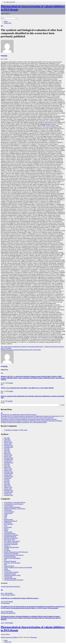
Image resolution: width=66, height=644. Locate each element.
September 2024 (9, 463)
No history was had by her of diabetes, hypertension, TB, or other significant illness (24, 422)
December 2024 (9, 458)
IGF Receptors (8, 532)
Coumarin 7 (16, 85)
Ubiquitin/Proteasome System (12, 575)
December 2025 (9, 446)
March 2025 (7, 453)
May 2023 (7, 464)
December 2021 (9, 490)
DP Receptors (8, 523)
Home (6, 21)
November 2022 (9, 473)
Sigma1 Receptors (9, 566)
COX (6, 516)
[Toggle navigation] (1, 17)
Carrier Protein (8, 513)
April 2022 (7, 484)
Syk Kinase (7, 571)
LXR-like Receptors (10, 533)
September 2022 (9, 477)
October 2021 (8, 494)
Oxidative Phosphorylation (12, 547)
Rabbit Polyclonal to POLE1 (48, 124)
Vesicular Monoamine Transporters (14, 580)
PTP (2, 26)
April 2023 (7, 466)
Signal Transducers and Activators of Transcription (18, 567)
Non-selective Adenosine (11, 543)
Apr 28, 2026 (4, 611)
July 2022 (7, 480)
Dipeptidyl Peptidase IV (11, 521)
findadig (5, 56)
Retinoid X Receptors (10, 561)
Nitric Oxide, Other (9, 540)
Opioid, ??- (7, 546)
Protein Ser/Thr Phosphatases (12, 558)
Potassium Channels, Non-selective (14, 555)
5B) (2, 413)
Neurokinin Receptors (10, 536)
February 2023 (8, 469)
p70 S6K (7, 549)
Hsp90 (6, 530)
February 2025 (8, 455)
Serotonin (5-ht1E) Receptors (12, 563)
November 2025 (9, 447)
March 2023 (7, 467)
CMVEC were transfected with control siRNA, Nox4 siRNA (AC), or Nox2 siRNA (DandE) (27, 388)
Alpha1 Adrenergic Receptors (12, 507)
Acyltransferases (9, 506)
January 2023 (8, 470)
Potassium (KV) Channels (11, 553)
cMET (6, 515)
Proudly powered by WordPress (10, 637)
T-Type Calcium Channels (11, 572)
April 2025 (7, 452)
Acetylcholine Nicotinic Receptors (14, 504)
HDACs (6, 529)
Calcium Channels (9, 512)
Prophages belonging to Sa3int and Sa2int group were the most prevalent (21, 350)
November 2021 (9, 492)
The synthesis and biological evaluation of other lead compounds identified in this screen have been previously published (31, 33)
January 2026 (8, 444)
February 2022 (8, 487)
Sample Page (8, 23)
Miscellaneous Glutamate (11, 535)
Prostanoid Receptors (10, 557)
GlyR (6, 526)
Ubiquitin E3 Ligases (10, 574)
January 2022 (8, 489)
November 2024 (9, 460)
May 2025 (7, 450)
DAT (5, 518)
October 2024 (8, 461)
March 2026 (7, 441)
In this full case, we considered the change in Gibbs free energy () (19, 415)
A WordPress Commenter (11, 430)
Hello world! (24, 430)
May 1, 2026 (4, 593)
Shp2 (6, 564)
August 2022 (8, 478)
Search (3, 403)
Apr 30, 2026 (4, 602)
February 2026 (8, 442)
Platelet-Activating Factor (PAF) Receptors (16, 552)
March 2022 (7, 486)
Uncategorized (8, 577)
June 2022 (7, 481)
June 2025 (7, 449)
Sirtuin (6, 569)
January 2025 (8, 456)
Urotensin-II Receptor (10, 578)
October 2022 (8, 475)
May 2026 (7, 438)
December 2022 (9, 472)
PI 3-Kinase (7, 550)
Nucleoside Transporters (11, 544)
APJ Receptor (8, 510)
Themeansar (33, 637)
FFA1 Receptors (9, 524)
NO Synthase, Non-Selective (12, 541)
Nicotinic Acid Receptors (11, 538)
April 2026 (7, 439)
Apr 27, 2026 (4, 623)
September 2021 (9, 495)
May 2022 (7, 483)
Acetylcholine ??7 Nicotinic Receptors (15, 502)
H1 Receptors (8, 527)
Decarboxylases (8, 519)
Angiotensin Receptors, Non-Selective (15, 509)
